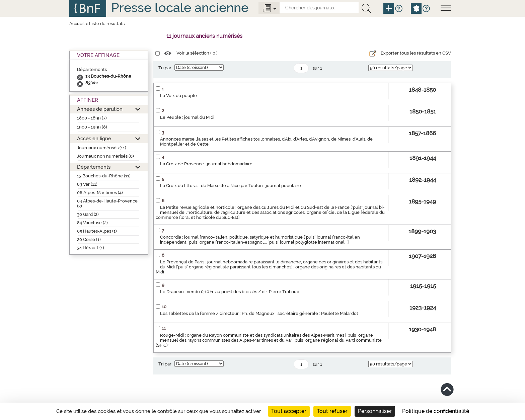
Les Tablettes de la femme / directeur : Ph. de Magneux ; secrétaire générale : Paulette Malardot (259, 313)
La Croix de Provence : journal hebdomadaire (206, 164)
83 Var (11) (87, 184)
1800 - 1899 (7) (92, 118)
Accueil (77, 24)
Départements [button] (94, 167)
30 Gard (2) (88, 214)
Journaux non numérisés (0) (105, 156)
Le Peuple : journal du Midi (187, 117)
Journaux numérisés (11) (102, 148)
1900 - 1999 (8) (92, 127)
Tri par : (166, 68)
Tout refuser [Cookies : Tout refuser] (332, 411)
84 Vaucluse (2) (92, 223)
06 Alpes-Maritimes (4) (100, 193)
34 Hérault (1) (91, 248)
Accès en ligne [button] (94, 138)
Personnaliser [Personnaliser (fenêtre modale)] (375, 411)
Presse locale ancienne (180, 8)
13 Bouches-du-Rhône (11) (104, 176)
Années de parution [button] (100, 109)
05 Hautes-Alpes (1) (97, 231)
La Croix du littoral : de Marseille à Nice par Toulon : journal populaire (231, 186)
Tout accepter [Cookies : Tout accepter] (289, 411)
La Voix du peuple (178, 96)
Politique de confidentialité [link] (436, 411)
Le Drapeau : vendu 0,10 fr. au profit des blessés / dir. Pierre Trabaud (230, 292)
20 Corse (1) (89, 239)
